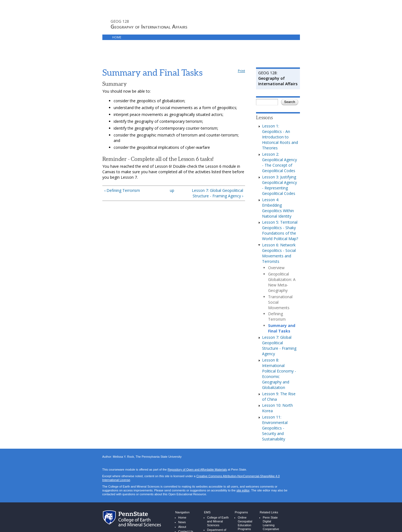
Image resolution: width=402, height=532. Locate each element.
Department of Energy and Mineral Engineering (217, 521)
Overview (276, 253)
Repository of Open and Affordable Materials (197, 455)
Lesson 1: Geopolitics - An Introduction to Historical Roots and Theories (280, 122)
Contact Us (186, 517)
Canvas (174, 37)
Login (215, 37)
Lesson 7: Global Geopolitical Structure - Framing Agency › (217, 178)
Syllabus (135, 37)
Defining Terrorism (277, 301)
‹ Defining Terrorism (122, 175)
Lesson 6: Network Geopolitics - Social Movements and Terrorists (279, 238)
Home (117, 37)
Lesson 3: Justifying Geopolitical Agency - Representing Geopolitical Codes (279, 170)
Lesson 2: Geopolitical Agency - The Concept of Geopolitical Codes (279, 147)
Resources (195, 37)
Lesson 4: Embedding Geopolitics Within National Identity (278, 193)
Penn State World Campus (273, 521)
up (172, 175)
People (183, 521)
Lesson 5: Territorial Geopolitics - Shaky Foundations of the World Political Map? (280, 215)
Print (241, 56)
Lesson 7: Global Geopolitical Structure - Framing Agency (279, 330)
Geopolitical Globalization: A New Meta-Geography (282, 267)
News (182, 507)
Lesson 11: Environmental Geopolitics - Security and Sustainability (275, 413)
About (182, 512)
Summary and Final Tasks (282, 313)
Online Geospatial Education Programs (245, 508)
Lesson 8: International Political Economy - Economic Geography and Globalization (279, 359)
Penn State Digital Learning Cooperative (271, 508)
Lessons (155, 37)
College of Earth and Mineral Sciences (218, 506)
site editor (243, 475)
